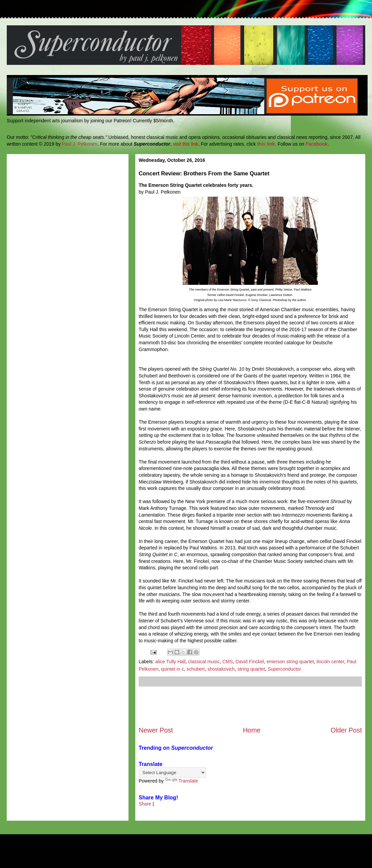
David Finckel (250, 662)
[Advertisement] (250, 706)
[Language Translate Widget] (172, 773)
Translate (182, 781)
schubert (196, 669)
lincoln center (330, 662)
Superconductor (284, 669)
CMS (227, 662)
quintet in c (172, 669)
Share (145, 804)
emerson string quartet (290, 662)
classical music (204, 662)
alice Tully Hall (170, 662)
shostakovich (221, 669)
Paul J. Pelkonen (80, 144)
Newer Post (156, 730)
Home (252, 730)
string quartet (251, 669)
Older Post (346, 730)
